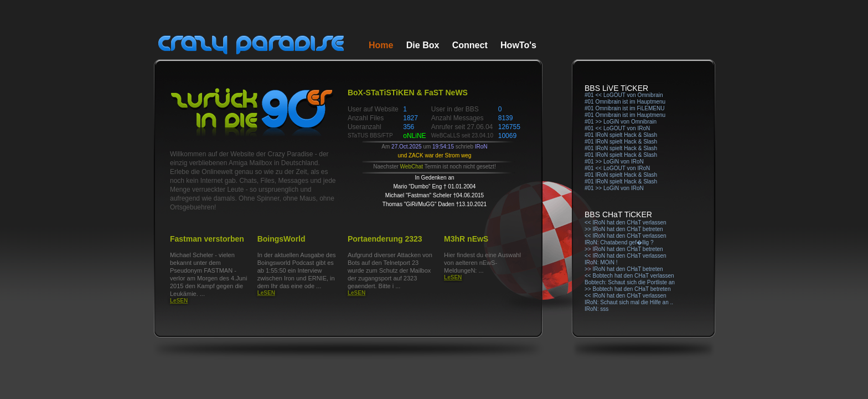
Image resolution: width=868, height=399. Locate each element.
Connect (470, 45)
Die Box (423, 45)
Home (381, 45)
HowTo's (518, 45)
